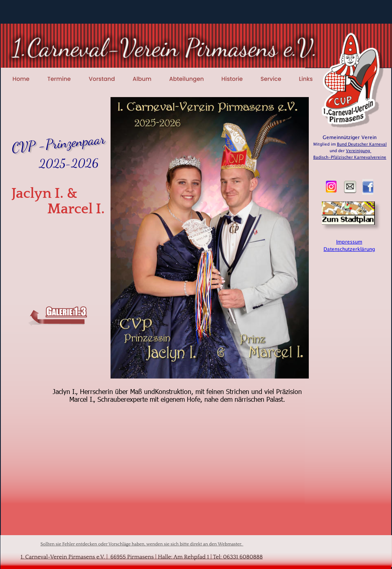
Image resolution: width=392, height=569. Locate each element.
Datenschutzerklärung (349, 249)
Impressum (349, 242)
